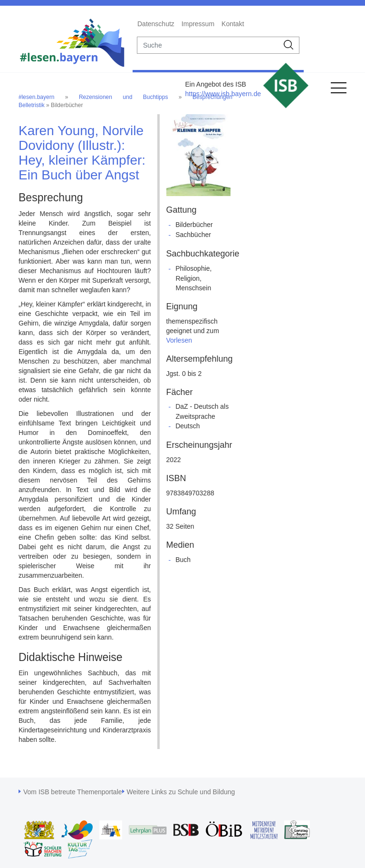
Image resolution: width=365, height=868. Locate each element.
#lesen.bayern (36, 97)
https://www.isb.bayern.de (223, 94)
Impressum (198, 24)
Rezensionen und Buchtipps (124, 97)
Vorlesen (179, 340)
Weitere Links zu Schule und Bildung (181, 792)
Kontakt (233, 24)
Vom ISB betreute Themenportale (73, 792)
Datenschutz (156, 24)
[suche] (208, 45)
